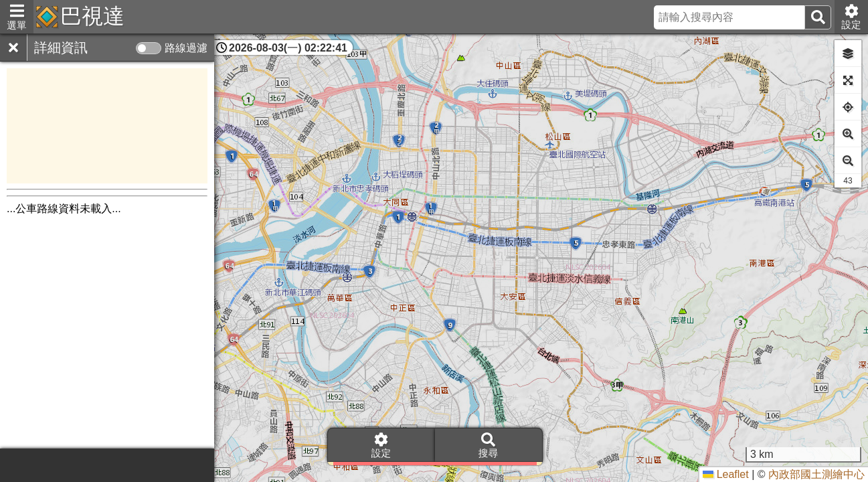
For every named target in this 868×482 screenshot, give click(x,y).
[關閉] (13, 48)
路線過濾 (186, 48)
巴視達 (92, 16)
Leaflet (725, 474)
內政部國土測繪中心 (816, 474)
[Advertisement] (107, 126)
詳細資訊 (61, 48)
